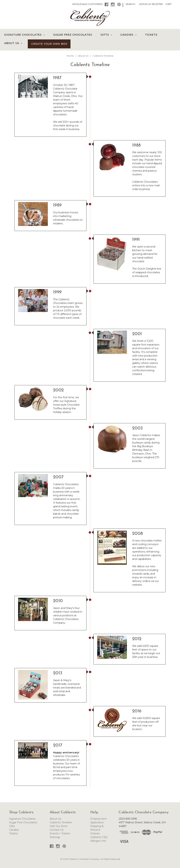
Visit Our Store (59, 826)
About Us (13, 43)
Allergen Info (98, 841)
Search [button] (130, 4)
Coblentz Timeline (61, 822)
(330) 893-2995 (128, 819)
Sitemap (55, 837)
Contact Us (57, 830)
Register (157, 4)
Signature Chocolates (25, 35)
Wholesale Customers (87, 4)
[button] (106, 4)
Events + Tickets (60, 833)
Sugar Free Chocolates (73, 35)
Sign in (143, 4)
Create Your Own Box (49, 44)
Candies (128, 35)
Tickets (151, 35)
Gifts (106, 35)
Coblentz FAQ (99, 837)
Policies (95, 833)
